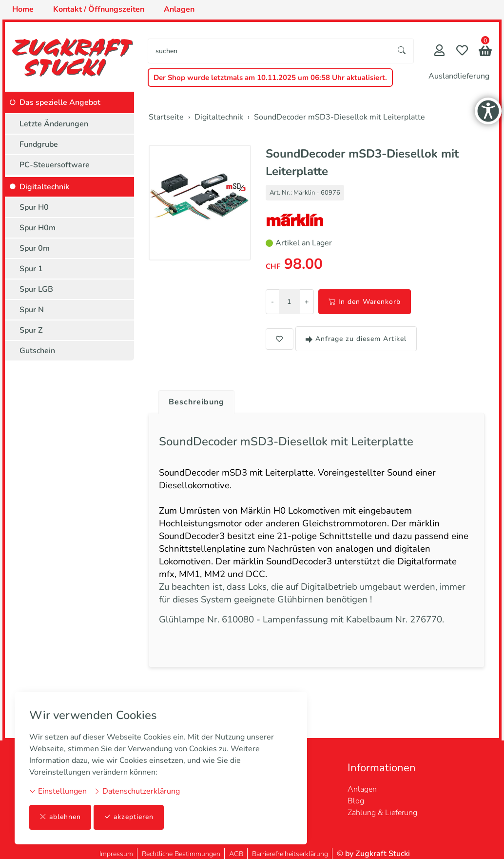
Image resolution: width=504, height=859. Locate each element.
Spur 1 (31, 269)
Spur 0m (35, 248)
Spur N (32, 310)
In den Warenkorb (365, 302)
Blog (356, 795)
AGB (236, 848)
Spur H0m (38, 228)
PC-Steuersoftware (55, 165)
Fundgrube (39, 144)
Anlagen (362, 783)
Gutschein (37, 351)
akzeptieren (129, 817)
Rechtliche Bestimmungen (181, 848)
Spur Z (31, 330)
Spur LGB (36, 289)
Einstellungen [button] (58, 791)
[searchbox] (269, 51)
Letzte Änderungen (54, 124)
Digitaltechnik (44, 187)
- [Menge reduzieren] (272, 302)
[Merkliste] (462, 51)
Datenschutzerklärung (137, 791)
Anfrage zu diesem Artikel (356, 339)
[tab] (193, 400)
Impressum (116, 848)
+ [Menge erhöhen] (307, 302)
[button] (485, 52)
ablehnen (60, 817)
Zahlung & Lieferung (382, 807)
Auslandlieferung (459, 76)
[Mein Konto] (439, 51)
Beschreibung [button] (196, 402)
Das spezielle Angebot (60, 102)
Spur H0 (34, 207)
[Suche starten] (402, 51)
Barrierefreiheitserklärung (290, 848)
